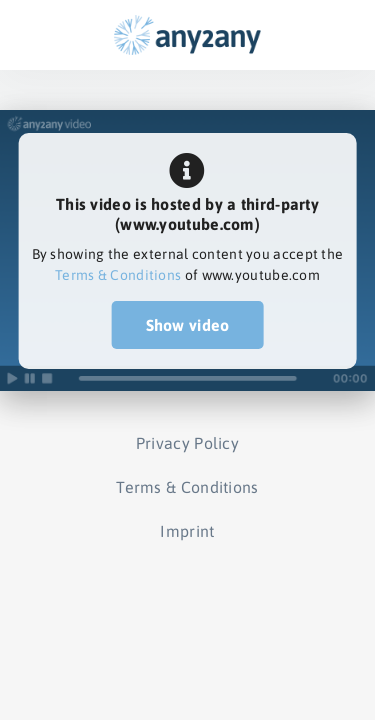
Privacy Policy (187, 443)
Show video (188, 325)
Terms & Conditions (118, 275)
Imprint (187, 531)
